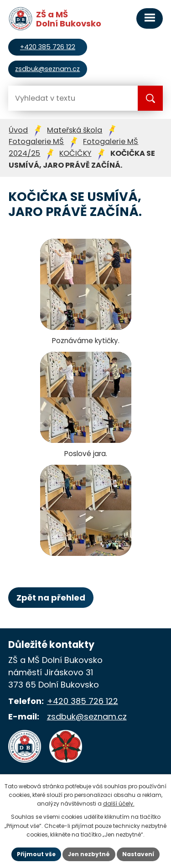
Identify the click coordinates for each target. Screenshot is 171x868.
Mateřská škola (75, 130)
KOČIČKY (75, 153)
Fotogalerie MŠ (36, 141)
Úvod (18, 130)
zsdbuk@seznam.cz (87, 716)
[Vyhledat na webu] (45, 98)
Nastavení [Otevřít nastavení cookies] (138, 854)
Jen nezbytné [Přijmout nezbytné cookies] (89, 854)
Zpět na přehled (51, 598)
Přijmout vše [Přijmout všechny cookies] (36, 854)
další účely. (119, 804)
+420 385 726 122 (83, 701)
